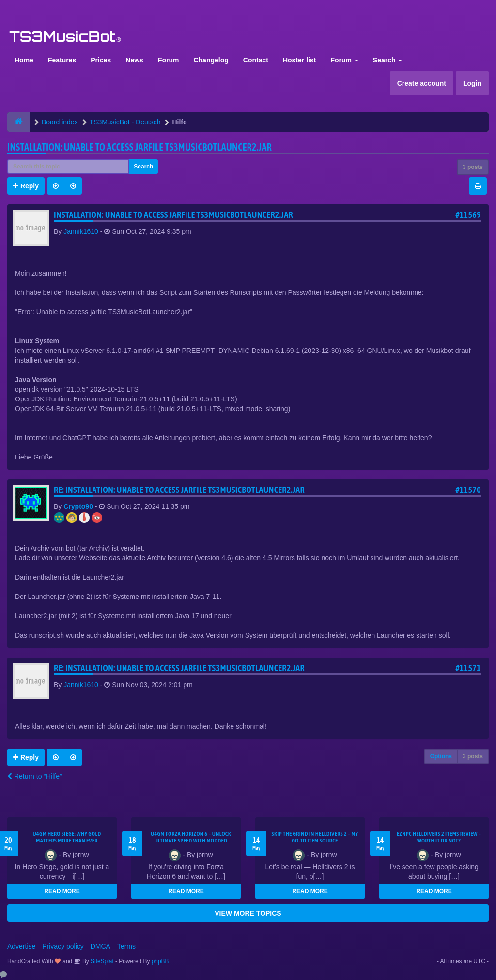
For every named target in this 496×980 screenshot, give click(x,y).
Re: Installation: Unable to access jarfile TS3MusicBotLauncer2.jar (179, 490)
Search (388, 60)
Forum (169, 60)
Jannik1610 (81, 231)
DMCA (101, 946)
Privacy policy (63, 946)
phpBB (160, 961)
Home (24, 60)
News (134, 60)
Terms (126, 946)
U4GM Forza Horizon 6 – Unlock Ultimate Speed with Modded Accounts (191, 841)
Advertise (21, 946)
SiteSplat (101, 961)
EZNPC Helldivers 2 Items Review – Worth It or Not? (439, 837)
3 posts (473, 167)
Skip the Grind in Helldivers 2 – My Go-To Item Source (315, 837)
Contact (256, 60)
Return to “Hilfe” (35, 776)
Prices (101, 60)
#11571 (468, 668)
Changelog (211, 60)
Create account (422, 83)
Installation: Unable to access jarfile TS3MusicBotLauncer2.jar (139, 147)
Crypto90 (78, 506)
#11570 (468, 490)
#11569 (468, 215)
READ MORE (62, 891)
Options (441, 756)
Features (62, 60)
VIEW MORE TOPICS (248, 913)
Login (472, 83)
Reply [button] (26, 186)
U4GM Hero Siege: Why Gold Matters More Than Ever (67, 837)
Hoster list (299, 60)
